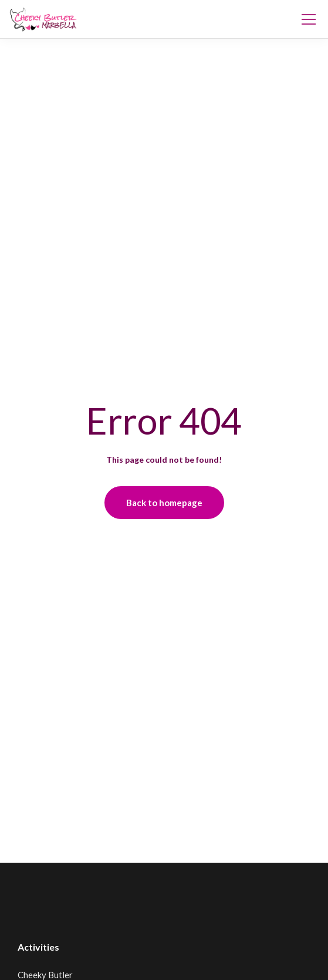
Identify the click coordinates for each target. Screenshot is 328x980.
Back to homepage (164, 503)
